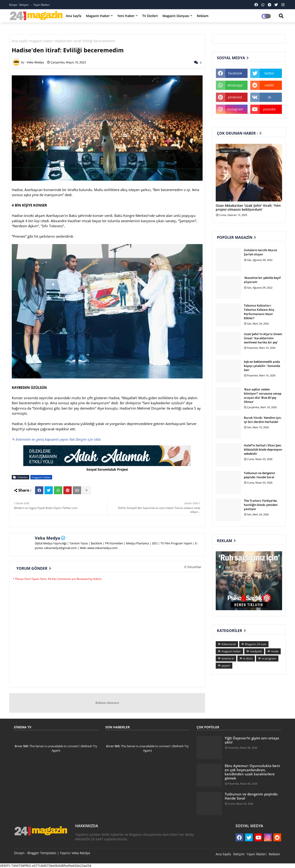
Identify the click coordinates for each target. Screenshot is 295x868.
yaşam (226, 666)
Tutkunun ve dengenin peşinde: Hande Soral (260, 475)
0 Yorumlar (193, 567)
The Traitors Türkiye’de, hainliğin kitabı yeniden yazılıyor (261, 505)
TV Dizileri (150, 16)
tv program (269, 658)
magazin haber (41, 41)
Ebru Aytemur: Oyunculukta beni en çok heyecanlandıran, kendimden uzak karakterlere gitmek (252, 772)
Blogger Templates (42, 853)
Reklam (203, 16)
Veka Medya (47, 538)
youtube (269, 109)
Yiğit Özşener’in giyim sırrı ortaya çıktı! (252, 740)
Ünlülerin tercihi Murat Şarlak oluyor (260, 252)
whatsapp (235, 85)
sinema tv (228, 658)
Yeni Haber (126, 16)
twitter (269, 73)
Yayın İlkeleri (41, 5)
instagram (235, 109)
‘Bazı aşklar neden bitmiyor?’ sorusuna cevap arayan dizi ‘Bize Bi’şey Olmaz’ (263, 396)
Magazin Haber (98, 16)
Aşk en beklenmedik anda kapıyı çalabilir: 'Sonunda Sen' (262, 366)
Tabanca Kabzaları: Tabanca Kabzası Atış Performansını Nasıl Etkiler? (259, 312)
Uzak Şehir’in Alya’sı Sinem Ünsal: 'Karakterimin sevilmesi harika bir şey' (263, 338)
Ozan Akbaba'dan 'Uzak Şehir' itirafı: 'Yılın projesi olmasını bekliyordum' (248, 208)
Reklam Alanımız (107, 703)
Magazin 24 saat (256, 644)
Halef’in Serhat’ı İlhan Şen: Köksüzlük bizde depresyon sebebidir (263, 449)
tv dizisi (248, 658)
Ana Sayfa (74, 16)
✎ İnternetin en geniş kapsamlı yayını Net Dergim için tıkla (56, 439)
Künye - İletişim (19, 5)
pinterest (235, 97)
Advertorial (229, 644)
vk (269, 97)
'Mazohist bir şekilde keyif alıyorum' (262, 280)
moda (275, 651)
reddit (269, 85)
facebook (235, 73)
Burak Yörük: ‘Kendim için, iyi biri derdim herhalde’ (263, 420)
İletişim (239, 854)
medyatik (256, 651)
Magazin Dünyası (176, 16)
